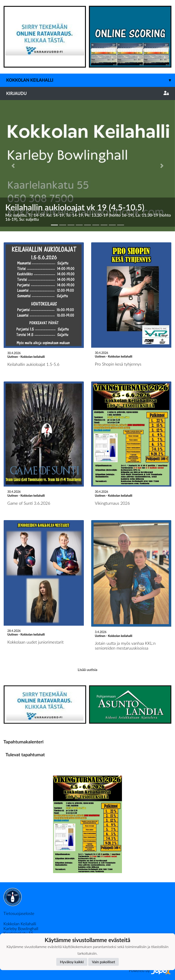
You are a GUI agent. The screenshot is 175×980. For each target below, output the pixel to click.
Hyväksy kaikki (72, 962)
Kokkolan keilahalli (91, 80)
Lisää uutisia (87, 669)
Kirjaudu (87, 93)
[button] (13, 166)
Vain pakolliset (103, 962)
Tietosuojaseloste (19, 913)
